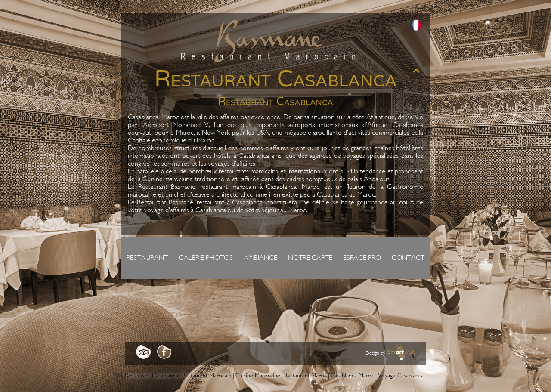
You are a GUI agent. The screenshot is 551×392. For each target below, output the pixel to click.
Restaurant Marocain (207, 375)
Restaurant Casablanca (152, 375)
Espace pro (362, 258)
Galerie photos (206, 258)
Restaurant (147, 258)
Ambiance (260, 258)
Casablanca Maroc (352, 375)
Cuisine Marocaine (258, 375)
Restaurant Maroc (305, 375)
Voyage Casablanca (401, 375)
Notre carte (310, 258)
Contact (408, 258)
